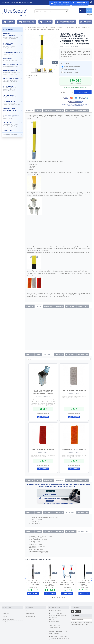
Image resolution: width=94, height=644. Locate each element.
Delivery (5, 616)
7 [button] (63, 597)
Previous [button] (26, 579)
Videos (39, 111)
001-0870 (79, 249)
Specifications (83, 111)
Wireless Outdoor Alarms (13, 36)
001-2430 (84, 273)
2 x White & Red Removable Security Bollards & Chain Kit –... (67, 583)
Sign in (90, 15)
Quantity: (62, 92)
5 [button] (59, 597)
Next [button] (92, 579)
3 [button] (56, 597)
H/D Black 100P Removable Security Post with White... (33, 582)
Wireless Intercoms (13, 72)
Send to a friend (32, 76)
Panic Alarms (13, 88)
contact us (77, 271)
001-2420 (72, 273)
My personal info (31, 616)
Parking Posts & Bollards (13, 45)
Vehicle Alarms (13, 96)
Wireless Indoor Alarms (13, 65)
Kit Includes (70, 111)
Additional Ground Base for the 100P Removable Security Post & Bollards (43, 392)
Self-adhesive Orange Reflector (74, 449)
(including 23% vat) (76, 83)
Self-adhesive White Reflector (74, 390)
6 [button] (61, 597)
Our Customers (7, 622)
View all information (43, 413)
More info (30, 111)
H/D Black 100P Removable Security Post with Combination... (50, 583)
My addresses (30, 614)
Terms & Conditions (8, 619)
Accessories (48, 111)
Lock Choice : (66, 63)
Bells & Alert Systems (13, 80)
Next (54, 70)
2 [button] (54, 597)
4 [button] (58, 597)
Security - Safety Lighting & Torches (13, 110)
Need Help (6, 614)
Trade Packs (13, 130)
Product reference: (65, 46)
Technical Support (13, 135)
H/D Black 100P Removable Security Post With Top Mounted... (84, 583)
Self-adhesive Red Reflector (43, 449)
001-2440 (30, 275)
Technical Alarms (13, 103)
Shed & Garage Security (13, 53)
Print (29, 78)
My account (30, 607)
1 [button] (53, 597)
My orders (29, 611)
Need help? (59, 111)
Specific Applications (13, 117)
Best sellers (6, 611)
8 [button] (64, 597)
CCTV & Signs (13, 59)
